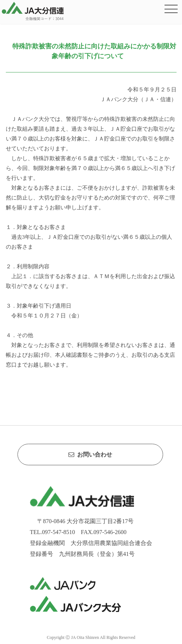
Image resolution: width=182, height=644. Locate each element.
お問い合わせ (90, 455)
